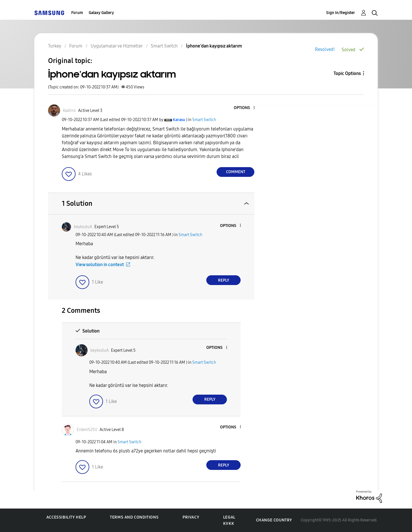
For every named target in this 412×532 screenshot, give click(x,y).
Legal (229, 517)
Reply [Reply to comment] (224, 280)
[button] (245, 108)
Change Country (274, 520)
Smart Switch (204, 120)
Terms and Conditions (134, 517)
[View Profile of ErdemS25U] (87, 430)
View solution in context (100, 265)
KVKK (229, 524)
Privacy (191, 517)
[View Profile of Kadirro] (69, 111)
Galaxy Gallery (101, 13)
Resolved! (325, 49)
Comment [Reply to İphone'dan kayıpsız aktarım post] (236, 172)
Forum (77, 13)
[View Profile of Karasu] (179, 120)
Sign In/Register (341, 13)
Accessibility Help (66, 517)
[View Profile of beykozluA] (83, 227)
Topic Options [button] (347, 73)
